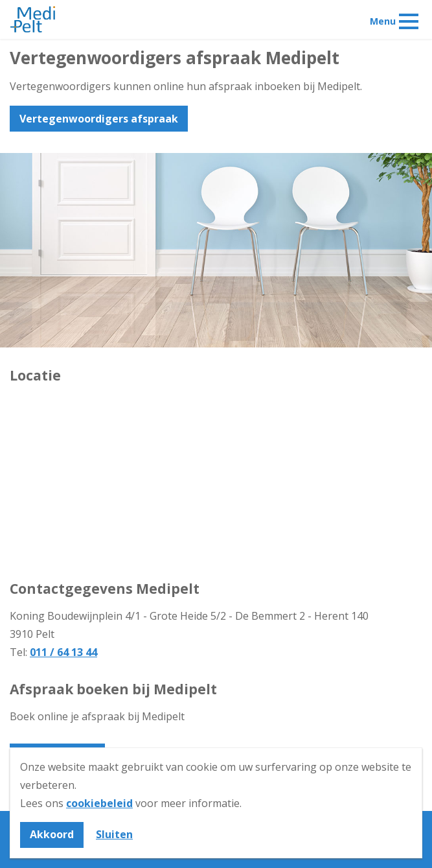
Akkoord (52, 834)
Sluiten (114, 834)
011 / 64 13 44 (63, 652)
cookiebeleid (99, 803)
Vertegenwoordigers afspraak (99, 119)
